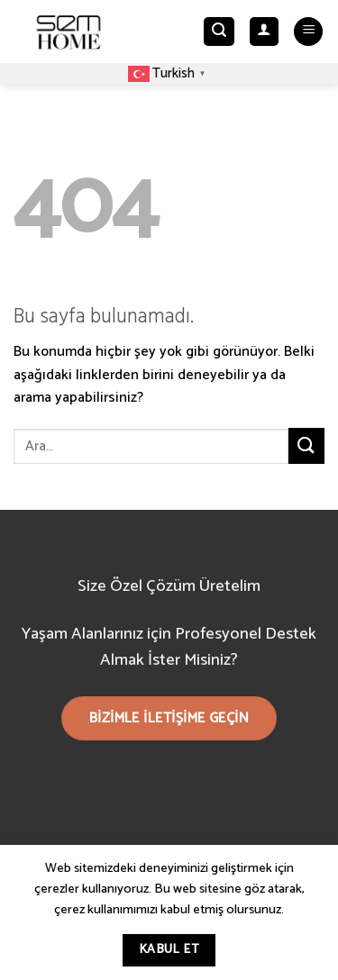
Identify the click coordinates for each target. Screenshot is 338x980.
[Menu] (308, 32)
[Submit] (306, 445)
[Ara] (219, 32)
